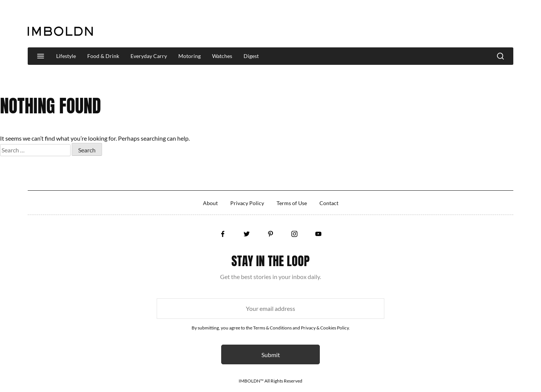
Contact (329, 203)
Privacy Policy (247, 203)
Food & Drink (103, 56)
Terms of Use (292, 203)
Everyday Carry (149, 56)
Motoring (190, 56)
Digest (251, 56)
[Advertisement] (375, 24)
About (210, 203)
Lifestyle (66, 56)
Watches (222, 56)
